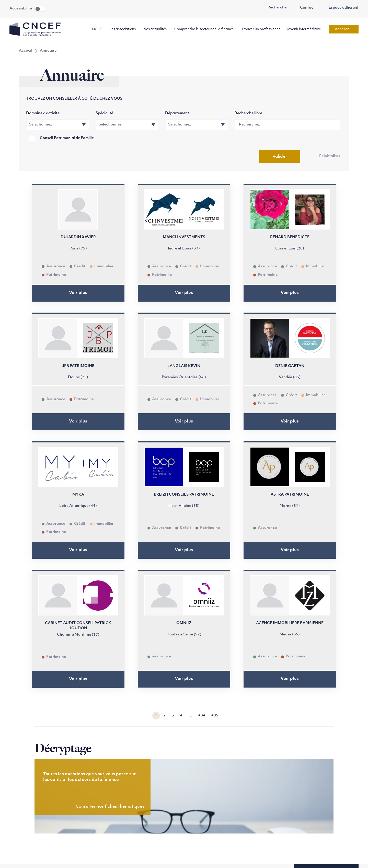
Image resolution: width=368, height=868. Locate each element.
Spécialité (104, 113)
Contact (305, 8)
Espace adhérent (341, 8)
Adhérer (344, 29)
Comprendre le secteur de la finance (206, 29)
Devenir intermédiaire (305, 29)
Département (177, 113)
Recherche (274, 8)
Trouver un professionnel (261, 29)
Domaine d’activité (43, 113)
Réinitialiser (330, 156)
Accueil (26, 51)
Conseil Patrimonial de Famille (67, 138)
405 (215, 716)
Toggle (40, 9)
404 (202, 716)
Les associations (124, 29)
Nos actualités (157, 29)
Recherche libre (248, 113)
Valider (280, 157)
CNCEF (97, 29)
